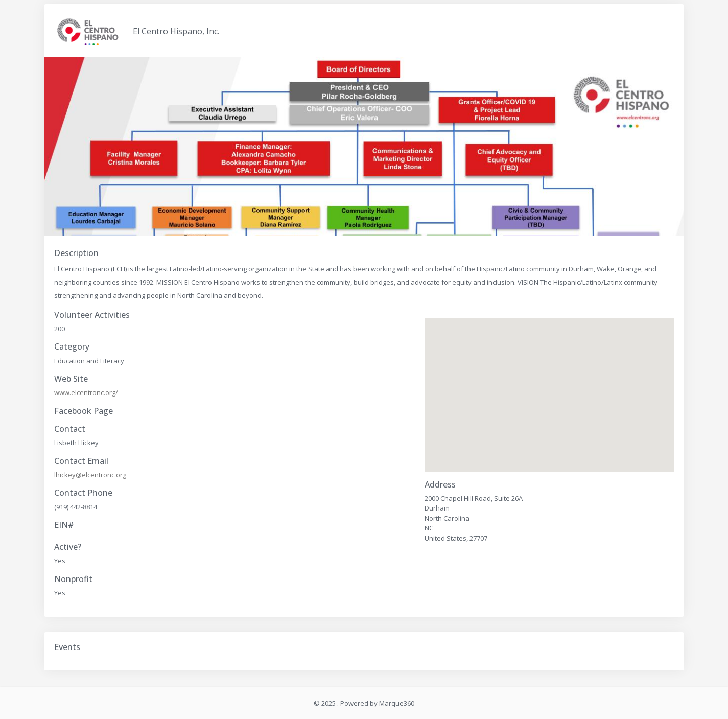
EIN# (64, 525)
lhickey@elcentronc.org (90, 475)
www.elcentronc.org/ (86, 392)
